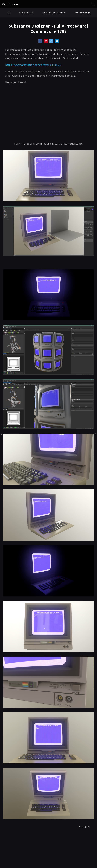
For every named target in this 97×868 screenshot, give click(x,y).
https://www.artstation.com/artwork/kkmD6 (33, 65)
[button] (84, 827)
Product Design (82, 13)
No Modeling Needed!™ (54, 13)
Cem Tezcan (11, 4)
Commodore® (26, 13)
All (9, 13)
